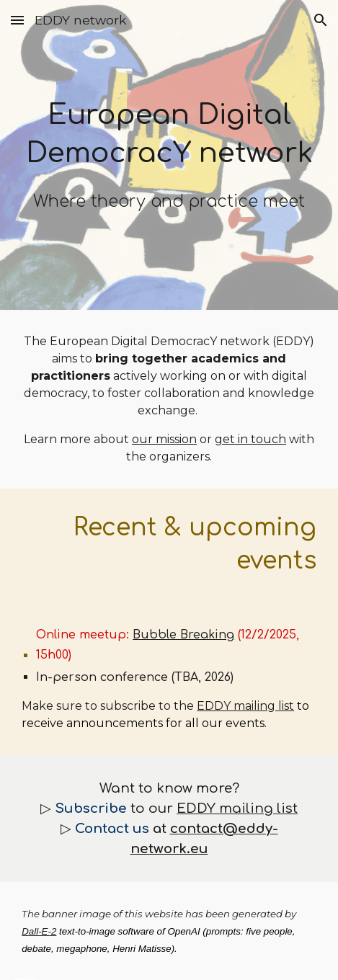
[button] (17, 20)
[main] (169, 155)
